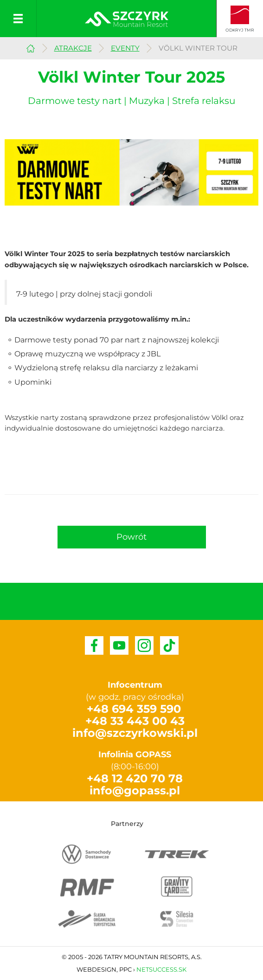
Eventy (125, 48)
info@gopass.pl (135, 790)
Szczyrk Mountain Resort (31, 47)
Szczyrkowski (127, 19)
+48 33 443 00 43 (135, 721)
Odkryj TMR (240, 30)
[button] (132, 537)
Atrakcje (73, 48)
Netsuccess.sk (161, 969)
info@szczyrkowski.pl (135, 733)
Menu (18, 19)
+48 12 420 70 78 (135, 778)
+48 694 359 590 (134, 709)
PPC (125, 969)
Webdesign (96, 969)
